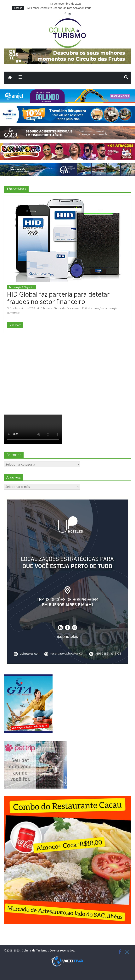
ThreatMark (13, 313)
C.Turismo (47, 308)
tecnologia (111, 308)
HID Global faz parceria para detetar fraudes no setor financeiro (58, 298)
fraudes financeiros (68, 308)
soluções (99, 308)
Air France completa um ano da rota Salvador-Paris (59, 8)
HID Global (87, 308)
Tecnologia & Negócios (22, 287)
